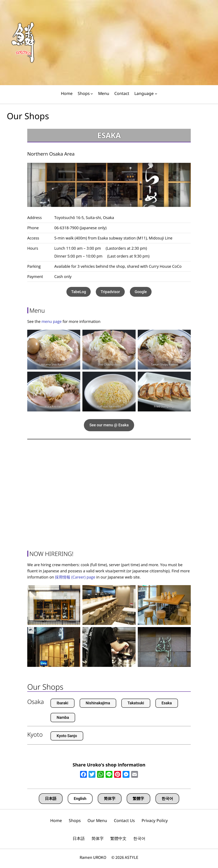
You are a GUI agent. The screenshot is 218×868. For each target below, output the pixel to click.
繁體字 (138, 799)
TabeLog (79, 292)
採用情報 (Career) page (75, 577)
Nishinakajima (98, 703)
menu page (52, 321)
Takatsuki (136, 703)
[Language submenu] (156, 94)
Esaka (167, 703)
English (80, 799)
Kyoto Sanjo (67, 736)
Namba (63, 717)
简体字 (110, 799)
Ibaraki (62, 703)
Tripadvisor (110, 292)
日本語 (51, 799)
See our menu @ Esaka (109, 425)
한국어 (167, 799)
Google (141, 292)
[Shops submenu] (92, 94)
